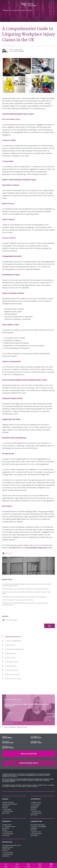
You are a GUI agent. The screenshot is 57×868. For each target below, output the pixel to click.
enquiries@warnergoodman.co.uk (39, 548)
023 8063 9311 (14, 548)
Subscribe (9, 553)
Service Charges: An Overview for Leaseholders (18, 600)
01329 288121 (7, 738)
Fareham (5, 736)
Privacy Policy (21, 786)
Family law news (11, 666)
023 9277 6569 (8, 748)
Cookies (29, 786)
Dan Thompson (19, 51)
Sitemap (35, 786)
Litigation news (11, 654)
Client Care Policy (16, 785)
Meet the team (8, 723)
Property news (10, 645)
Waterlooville (6, 746)
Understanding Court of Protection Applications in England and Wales (25, 589)
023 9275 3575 (8, 743)
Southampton (35, 736)
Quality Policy (42, 785)
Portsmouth (6, 741)
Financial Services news (13, 679)
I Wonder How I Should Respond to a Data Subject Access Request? (24, 597)
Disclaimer (13, 786)
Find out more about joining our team (16, 727)
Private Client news (12, 670)
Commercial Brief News (13, 641)
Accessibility (6, 785)
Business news (10, 658)
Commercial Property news (14, 649)
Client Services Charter (30, 785)
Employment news (12, 662)
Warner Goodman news (13, 637)
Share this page (11, 620)
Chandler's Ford (35, 741)
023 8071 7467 (36, 743)
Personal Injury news (12, 674)
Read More (9, 713)
